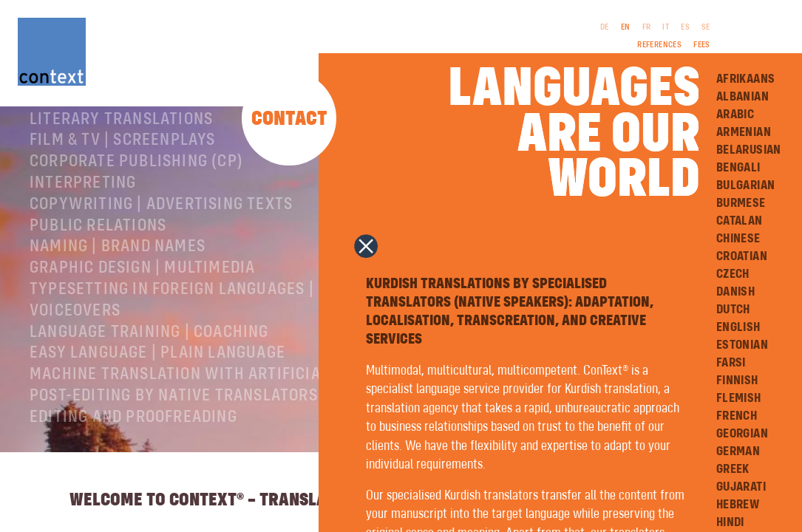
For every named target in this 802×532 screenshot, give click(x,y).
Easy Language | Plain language (157, 407)
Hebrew (738, 505)
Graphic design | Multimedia (142, 322)
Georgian (742, 434)
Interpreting (83, 237)
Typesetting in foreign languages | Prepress (211, 344)
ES (685, 27)
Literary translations (121, 174)
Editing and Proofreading (133, 471)
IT (666, 27)
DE (605, 27)
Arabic (735, 115)
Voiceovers (75, 365)
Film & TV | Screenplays (123, 194)
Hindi (730, 522)
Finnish (737, 381)
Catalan (740, 221)
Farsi (731, 363)
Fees (702, 45)
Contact (289, 119)
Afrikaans (746, 79)
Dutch (733, 310)
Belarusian (749, 150)
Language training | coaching (149, 386)
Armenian (744, 132)
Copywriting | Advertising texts (161, 259)
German (738, 451)
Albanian (742, 97)
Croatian (742, 256)
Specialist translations (128, 152)
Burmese (741, 203)
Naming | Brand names (118, 301)
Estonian (742, 345)
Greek (733, 469)
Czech (733, 274)
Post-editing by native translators (174, 450)
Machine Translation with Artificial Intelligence (233, 429)
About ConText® (94, 131)
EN (626, 27)
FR (647, 27)
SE (706, 27)
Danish (735, 292)
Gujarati (741, 487)
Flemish (739, 398)
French (737, 416)
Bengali (738, 168)
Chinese (738, 239)
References (659, 45)
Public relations (98, 280)
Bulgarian (746, 185)
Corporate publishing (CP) (136, 216)
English (738, 327)
